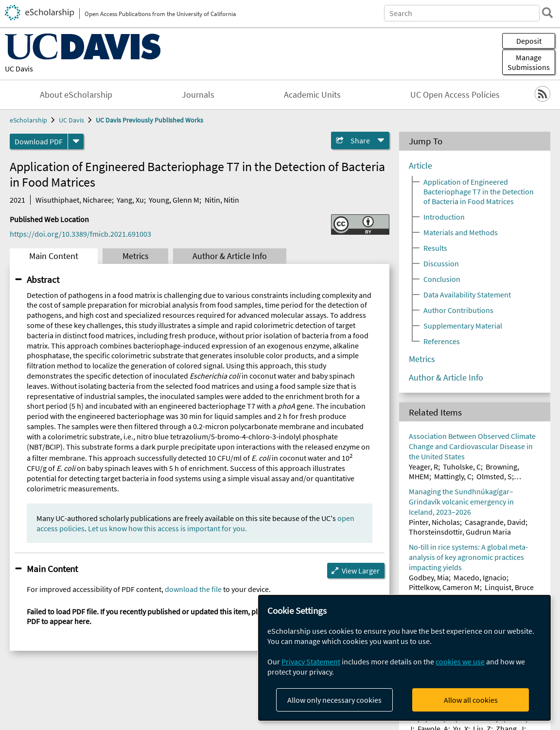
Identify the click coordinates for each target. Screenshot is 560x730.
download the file (193, 589)
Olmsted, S (494, 476)
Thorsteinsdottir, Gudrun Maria (460, 532)
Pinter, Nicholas (434, 522)
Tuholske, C (462, 467)
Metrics (136, 256)
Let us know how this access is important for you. (167, 528)
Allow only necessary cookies (334, 700)
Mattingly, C (453, 476)
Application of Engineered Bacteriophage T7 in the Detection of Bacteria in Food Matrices (479, 191)
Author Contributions (458, 310)
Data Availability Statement (467, 295)
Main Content (54, 256)
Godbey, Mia (429, 577)
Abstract (43, 279)
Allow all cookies (471, 700)
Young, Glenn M (174, 200)
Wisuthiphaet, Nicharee (74, 200)
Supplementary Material (463, 326)
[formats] (76, 141)
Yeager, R (423, 467)
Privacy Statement (311, 661)
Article (420, 166)
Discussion (441, 263)
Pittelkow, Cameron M (444, 587)
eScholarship (28, 120)
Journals (198, 95)
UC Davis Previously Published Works (149, 120)
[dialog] (404, 658)
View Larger (361, 571)
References (442, 341)
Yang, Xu (130, 200)
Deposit (529, 41)
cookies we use (460, 661)
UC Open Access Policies (455, 95)
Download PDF (39, 141)
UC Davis (19, 69)
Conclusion (442, 279)
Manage (529, 62)
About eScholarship (76, 95)
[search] (547, 13)
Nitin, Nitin (222, 200)
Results (435, 248)
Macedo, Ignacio (480, 577)
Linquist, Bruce (509, 587)
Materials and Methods (461, 232)
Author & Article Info (230, 256)
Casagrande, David (495, 522)
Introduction (444, 217)
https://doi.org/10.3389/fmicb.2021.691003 (80, 234)
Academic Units (312, 95)
